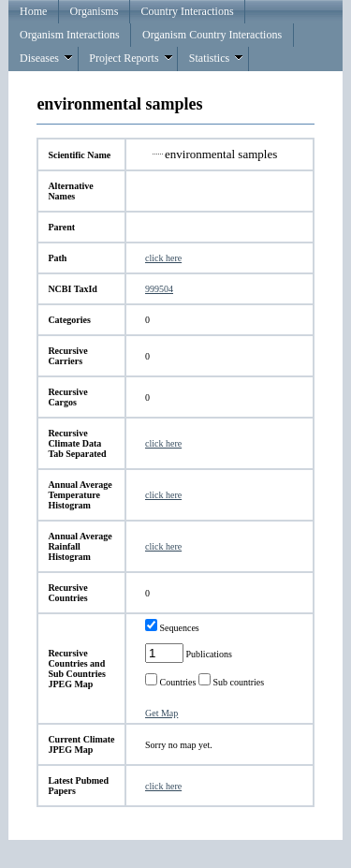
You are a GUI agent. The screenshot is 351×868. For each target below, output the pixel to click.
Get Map (161, 713)
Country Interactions (188, 11)
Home (33, 11)
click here (163, 258)
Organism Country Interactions (212, 35)
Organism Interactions (70, 35)
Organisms (95, 11)
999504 (159, 289)
